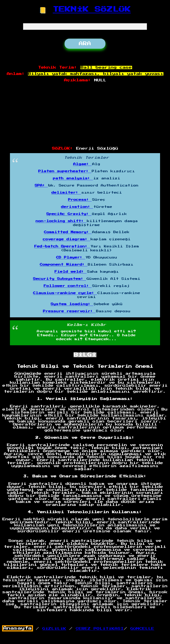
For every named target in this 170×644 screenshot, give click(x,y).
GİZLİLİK (54, 629)
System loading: (72, 304)
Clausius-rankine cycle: (65, 293)
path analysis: (73, 178)
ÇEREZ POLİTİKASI (100, 629)
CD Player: (71, 258)
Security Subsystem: (60, 279)
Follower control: (68, 286)
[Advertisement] (85, 115)
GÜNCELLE (142, 629)
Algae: (82, 164)
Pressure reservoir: (69, 311)
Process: (80, 200)
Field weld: (71, 272)
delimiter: (66, 193)
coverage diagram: (67, 239)
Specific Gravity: (69, 214)
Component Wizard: (64, 265)
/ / (63, 629)
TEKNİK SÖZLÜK (92, 9)
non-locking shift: (61, 221)
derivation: (77, 207)
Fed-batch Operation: (62, 246)
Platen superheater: (65, 171)
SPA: (41, 186)
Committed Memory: (68, 232)
